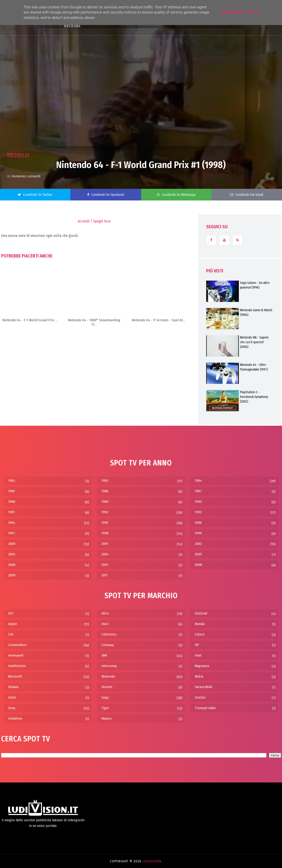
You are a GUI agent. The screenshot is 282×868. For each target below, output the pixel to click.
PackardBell (204, 687)
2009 (12, 575)
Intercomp (109, 666)
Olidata (13, 687)
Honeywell (16, 655)
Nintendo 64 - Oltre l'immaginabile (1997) (254, 367)
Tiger (105, 708)
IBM (104, 655)
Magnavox (202, 666)
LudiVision (152, 861)
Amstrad (201, 613)
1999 (198, 533)
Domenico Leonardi (26, 176)
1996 (198, 523)
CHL (11, 634)
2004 (105, 554)
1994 (12, 523)
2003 (12, 554)
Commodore (17, 645)
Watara (106, 718)
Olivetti (107, 687)
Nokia (199, 676)
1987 (198, 491)
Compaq (108, 645)
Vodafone (15, 718)
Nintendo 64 (18, 154)
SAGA (12, 697)
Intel (198, 655)
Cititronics (109, 634)
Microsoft (15, 676)
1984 (198, 481)
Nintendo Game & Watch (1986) (256, 313)
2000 (12, 544)
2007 (105, 565)
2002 (198, 544)
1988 (12, 502)
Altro (105, 613)
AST (11, 613)
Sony (12, 708)
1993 (198, 512)
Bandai (200, 624)
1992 (105, 512)
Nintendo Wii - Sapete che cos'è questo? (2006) (254, 342)
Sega (105, 697)
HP (197, 645)
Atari (105, 624)
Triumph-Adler (206, 708)
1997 (12, 533)
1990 (198, 502)
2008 (198, 565)
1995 (105, 523)
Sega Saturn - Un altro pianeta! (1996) (255, 285)
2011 (105, 575)
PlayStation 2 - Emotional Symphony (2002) (254, 397)
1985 (12, 491)
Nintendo (108, 676)
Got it (254, 12)
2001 (105, 544)
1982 (12, 481)
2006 (12, 565)
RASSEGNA (72, 26)
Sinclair (200, 697)
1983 (105, 481)
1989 (105, 502)
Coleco (200, 634)
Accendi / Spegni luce (94, 221)
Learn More (232, 12)
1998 (105, 533)
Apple (13, 624)
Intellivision (17, 666)
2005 (198, 554)
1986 (105, 491)
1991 (11, 512)
